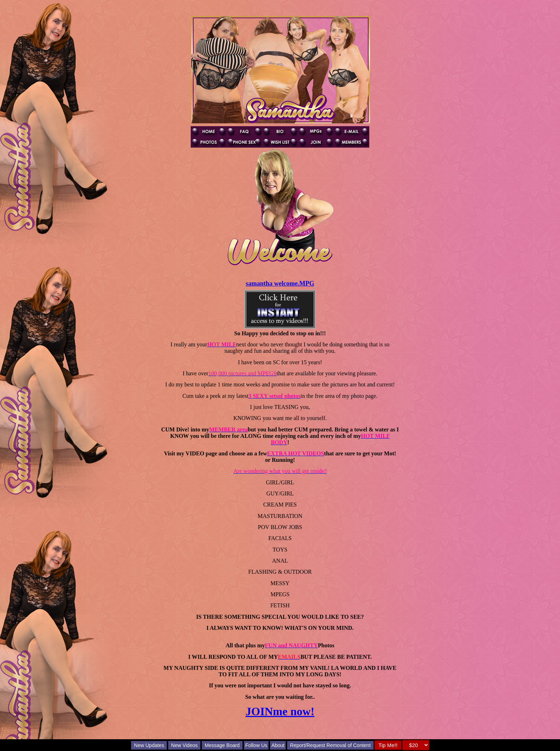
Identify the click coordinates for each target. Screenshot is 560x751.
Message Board (222, 745)
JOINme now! (280, 711)
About (278, 745)
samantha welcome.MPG (280, 283)
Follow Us (256, 745)
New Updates (149, 745)
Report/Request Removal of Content (330, 745)
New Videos (184, 745)
